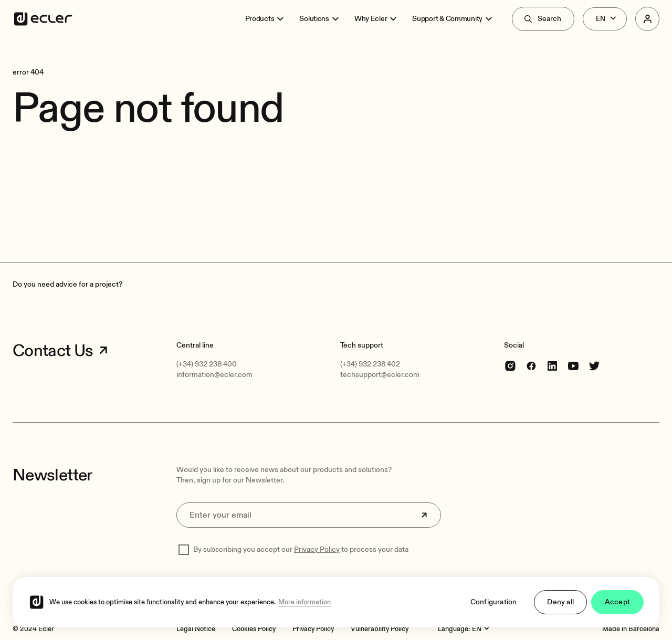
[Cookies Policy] (254, 629)
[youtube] (573, 366)
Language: (454, 629)
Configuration (494, 602)
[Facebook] (531, 366)
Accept (617, 602)
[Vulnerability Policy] (380, 629)
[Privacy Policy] (313, 629)
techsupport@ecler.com (380, 375)
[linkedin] (552, 366)
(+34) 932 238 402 (370, 364)
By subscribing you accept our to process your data (301, 549)
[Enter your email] (309, 515)
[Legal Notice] (196, 629)
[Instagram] (510, 366)
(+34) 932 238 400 (207, 364)
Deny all (560, 602)
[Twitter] (594, 366)
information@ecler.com (214, 375)
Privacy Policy (317, 549)
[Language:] (482, 629)
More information (304, 602)
